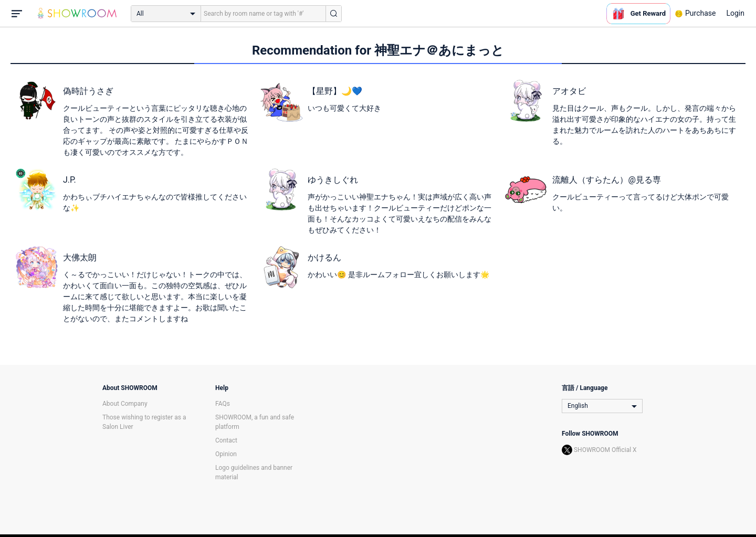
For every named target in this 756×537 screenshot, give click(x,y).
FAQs (223, 404)
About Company (125, 404)
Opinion (226, 454)
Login (735, 13)
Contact (226, 440)
